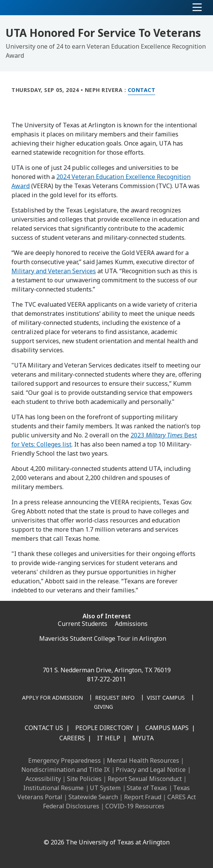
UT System (105, 788)
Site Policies (84, 779)
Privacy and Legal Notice (151, 770)
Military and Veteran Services (54, 271)
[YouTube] (113, 826)
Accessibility (43, 779)
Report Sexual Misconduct (145, 779)
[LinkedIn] (62, 826)
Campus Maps (167, 728)
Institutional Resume (53, 788)
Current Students (83, 624)
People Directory (104, 728)
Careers (72, 738)
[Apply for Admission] (52, 698)
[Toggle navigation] (197, 8)
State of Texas (147, 788)
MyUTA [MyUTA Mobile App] (143, 738)
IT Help (109, 738)
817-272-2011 (106, 679)
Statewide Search (93, 797)
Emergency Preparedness (64, 760)
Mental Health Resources (143, 760)
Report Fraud (143, 797)
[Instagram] (79, 826)
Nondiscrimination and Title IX (65, 770)
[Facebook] (46, 826)
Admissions (131, 624)
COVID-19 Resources (135, 806)
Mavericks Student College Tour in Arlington (103, 638)
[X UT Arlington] (96, 826)
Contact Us (44, 728)
